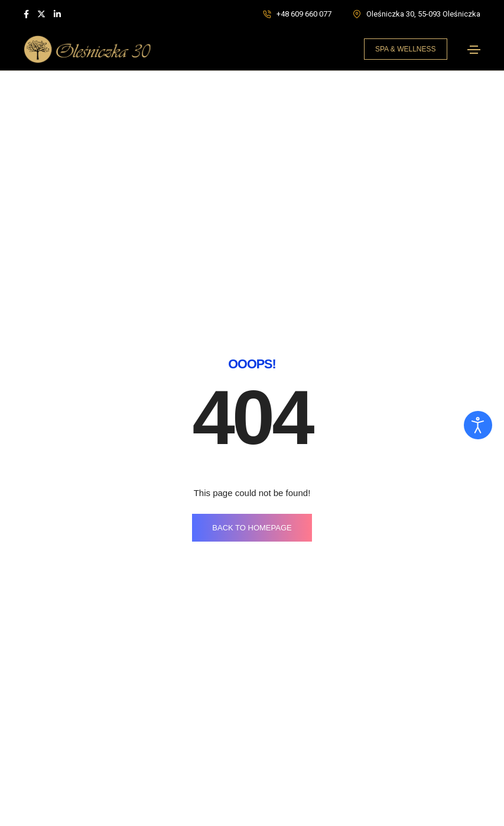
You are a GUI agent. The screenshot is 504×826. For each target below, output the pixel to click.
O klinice (40, 815)
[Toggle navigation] (474, 50)
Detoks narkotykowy (300, 815)
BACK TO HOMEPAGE (252, 327)
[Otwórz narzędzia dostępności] (478, 425)
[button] (406, 49)
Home (35, 793)
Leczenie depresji (295, 793)
